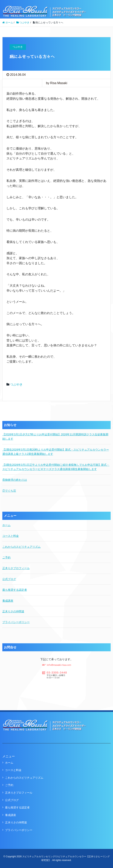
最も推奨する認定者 (15, 590)
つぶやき (16, 384)
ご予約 (6, 557)
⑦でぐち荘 (9, 491)
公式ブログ (9, 579)
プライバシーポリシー (16, 622)
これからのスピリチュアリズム (21, 547)
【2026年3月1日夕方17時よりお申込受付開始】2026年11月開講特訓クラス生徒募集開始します (55, 437)
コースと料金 (11, 536)
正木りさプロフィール (16, 568)
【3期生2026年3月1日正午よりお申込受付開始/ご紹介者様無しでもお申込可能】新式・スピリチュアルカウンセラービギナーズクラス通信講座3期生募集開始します (56, 467)
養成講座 (8, 601)
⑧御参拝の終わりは (15, 480)
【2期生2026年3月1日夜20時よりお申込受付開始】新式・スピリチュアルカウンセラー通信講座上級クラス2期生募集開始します (56, 452)
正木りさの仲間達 (13, 611)
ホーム (6, 525)
